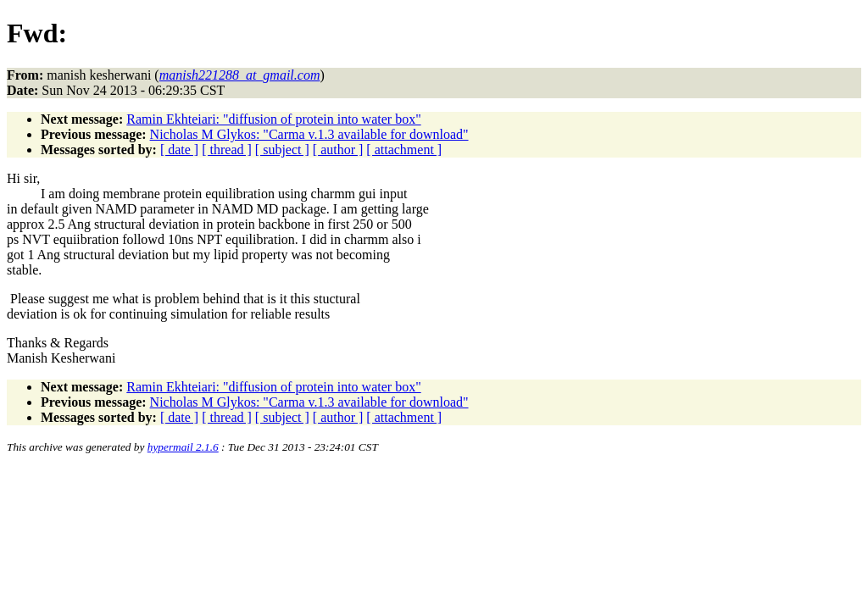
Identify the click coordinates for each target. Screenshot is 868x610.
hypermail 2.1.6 (183, 447)
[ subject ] (282, 150)
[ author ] (338, 150)
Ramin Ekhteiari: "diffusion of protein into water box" (273, 119)
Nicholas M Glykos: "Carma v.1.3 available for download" (309, 134)
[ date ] (179, 150)
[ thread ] (227, 150)
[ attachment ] (404, 150)
